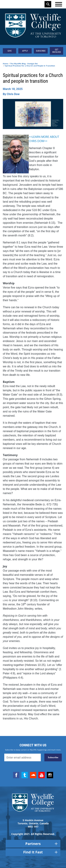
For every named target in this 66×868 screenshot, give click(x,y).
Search (48, 4)
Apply (25, 51)
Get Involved (57, 51)
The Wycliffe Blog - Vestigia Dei (24, 64)
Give (10, 51)
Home (5, 64)
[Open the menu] (59, 4)
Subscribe (41, 51)
